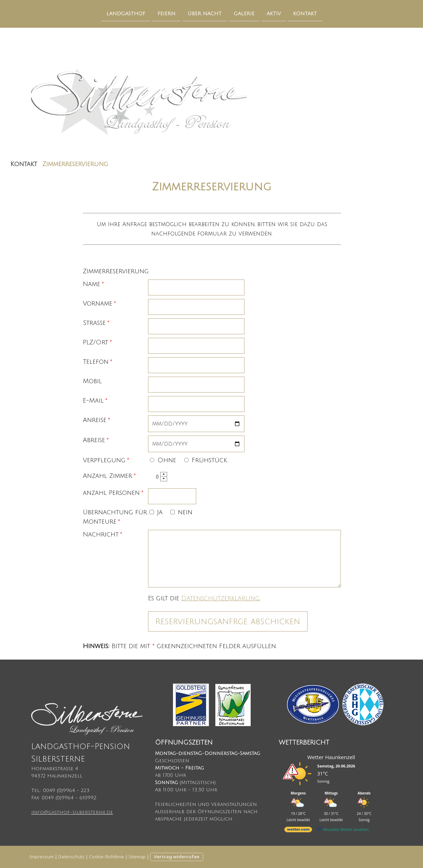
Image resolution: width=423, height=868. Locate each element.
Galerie (244, 13)
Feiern (166, 13)
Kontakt (305, 13)
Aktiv (274, 13)
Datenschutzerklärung (221, 598)
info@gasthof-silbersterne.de (72, 812)
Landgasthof (126, 13)
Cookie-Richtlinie (107, 857)
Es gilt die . (204, 598)
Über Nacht (205, 13)
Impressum (42, 857)
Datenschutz (71, 857)
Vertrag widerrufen (177, 857)
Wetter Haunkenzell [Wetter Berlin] (331, 757)
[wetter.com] (298, 831)
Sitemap (137, 857)
